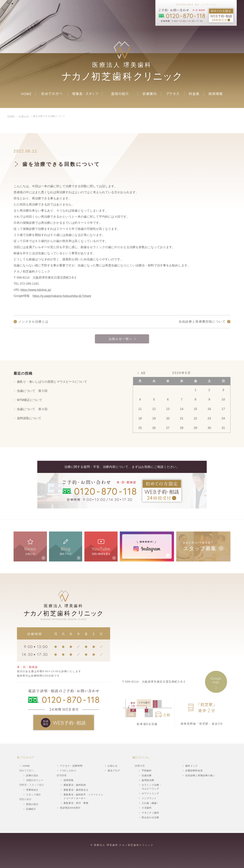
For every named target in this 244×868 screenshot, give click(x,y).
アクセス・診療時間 (71, 766)
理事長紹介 (32, 790)
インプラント (149, 798)
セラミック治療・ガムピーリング (152, 787)
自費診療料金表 (194, 771)
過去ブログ (66, 546)
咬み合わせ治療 (150, 817)
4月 (143, 373)
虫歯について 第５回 (32, 391)
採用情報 (69, 780)
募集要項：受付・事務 (76, 803)
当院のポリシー (35, 780)
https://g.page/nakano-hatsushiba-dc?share (62, 296)
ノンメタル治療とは (33, 322)
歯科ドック (191, 766)
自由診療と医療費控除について (202, 322)
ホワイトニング (150, 793)
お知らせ (30, 546)
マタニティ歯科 (150, 813)
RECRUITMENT (203, 547)
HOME (26, 766)
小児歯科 (147, 808)
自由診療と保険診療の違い (200, 775)
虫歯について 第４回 (32, 409)
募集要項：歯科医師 (75, 785)
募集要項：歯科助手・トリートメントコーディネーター (83, 796)
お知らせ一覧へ (121, 339)
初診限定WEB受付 (70, 808)
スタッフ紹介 (34, 795)
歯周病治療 (148, 780)
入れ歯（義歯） (150, 803)
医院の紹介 (32, 804)
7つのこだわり (68, 771)
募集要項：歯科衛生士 (76, 790)
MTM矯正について (30, 400)
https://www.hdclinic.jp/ (36, 290)
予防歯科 (147, 771)
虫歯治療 (147, 775)
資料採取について (29, 418)
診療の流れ (32, 775)
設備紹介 (31, 809)
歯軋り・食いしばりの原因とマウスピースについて (52, 382)
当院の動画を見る (101, 546)
